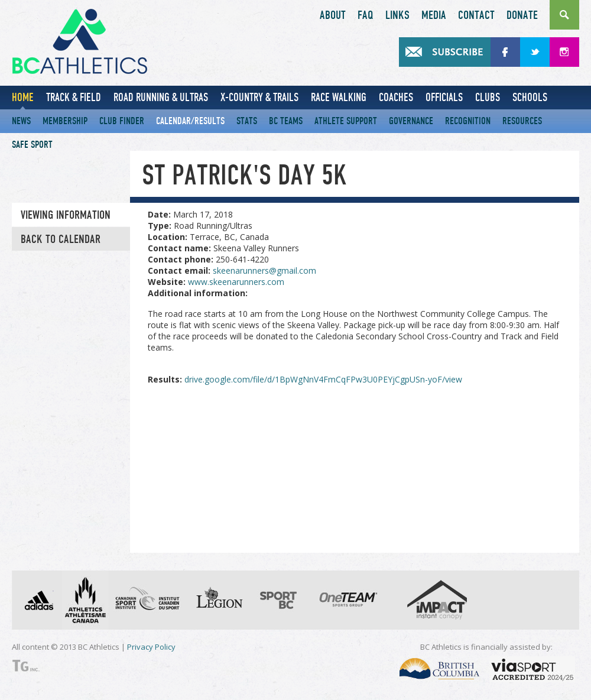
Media (434, 15)
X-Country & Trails (259, 97)
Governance (411, 121)
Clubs (488, 97)
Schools (530, 97)
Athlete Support (346, 121)
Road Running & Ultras (161, 97)
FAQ (366, 15)
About (333, 15)
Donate (522, 15)
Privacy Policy (151, 647)
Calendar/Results (190, 121)
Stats (247, 121)
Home (23, 97)
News (21, 121)
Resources (522, 121)
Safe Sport (32, 145)
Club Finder (122, 121)
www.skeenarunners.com (236, 282)
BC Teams (286, 121)
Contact (476, 15)
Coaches (396, 97)
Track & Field (74, 97)
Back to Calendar (61, 239)
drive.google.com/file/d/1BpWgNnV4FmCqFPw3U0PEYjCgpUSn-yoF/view (323, 379)
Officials (444, 97)
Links (397, 15)
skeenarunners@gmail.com (264, 270)
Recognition (468, 121)
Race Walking (339, 97)
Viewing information (66, 215)
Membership (65, 121)
